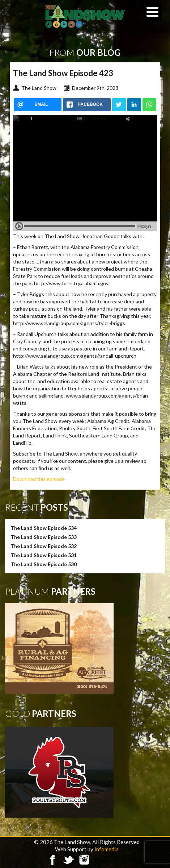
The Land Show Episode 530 (44, 564)
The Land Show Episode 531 (44, 555)
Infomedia (107, 849)
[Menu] (153, 13)
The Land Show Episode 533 (44, 537)
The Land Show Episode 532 (44, 546)
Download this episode (39, 479)
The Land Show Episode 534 (44, 528)
